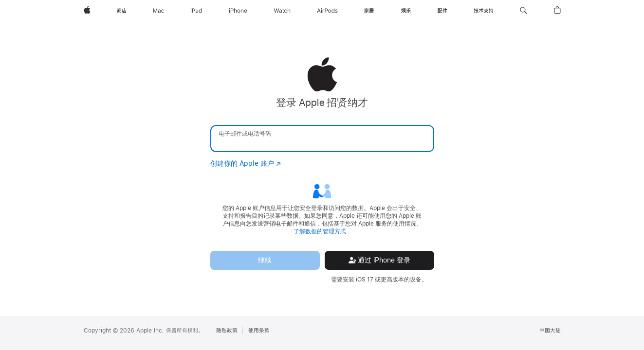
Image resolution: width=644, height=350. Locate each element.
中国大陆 (550, 331)
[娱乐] (406, 11)
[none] (322, 170)
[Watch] (282, 11)
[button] (524, 11)
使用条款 (259, 331)
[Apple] (87, 11)
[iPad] (196, 11)
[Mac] (158, 11)
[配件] (442, 11)
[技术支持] (484, 11)
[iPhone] (238, 11)
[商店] (122, 11)
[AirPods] (327, 11)
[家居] (369, 11)
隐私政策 (227, 331)
